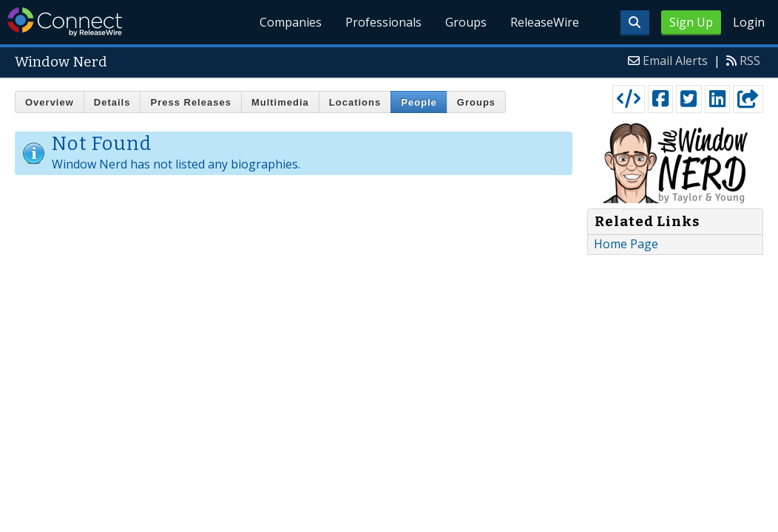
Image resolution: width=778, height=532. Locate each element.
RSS (750, 61)
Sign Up (691, 22)
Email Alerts (675, 61)
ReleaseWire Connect (65, 22)
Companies (291, 22)
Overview (50, 102)
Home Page (626, 244)
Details (112, 102)
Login (749, 22)
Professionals (383, 22)
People (419, 102)
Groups (466, 22)
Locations (355, 102)
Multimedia (280, 102)
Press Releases (190, 102)
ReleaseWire (545, 22)
